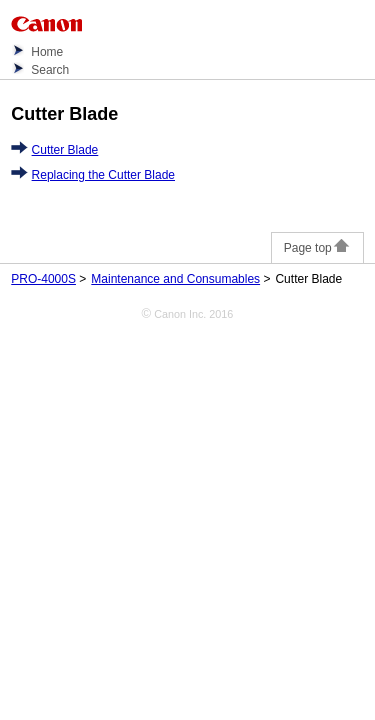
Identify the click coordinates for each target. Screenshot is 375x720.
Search (50, 70)
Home (47, 52)
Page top (317, 248)
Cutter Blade (65, 150)
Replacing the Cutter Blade (103, 175)
